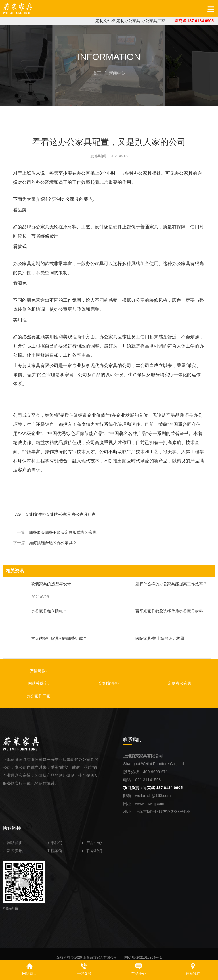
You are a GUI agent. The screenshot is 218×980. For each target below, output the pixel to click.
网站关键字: (38, 683)
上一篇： (55, 532)
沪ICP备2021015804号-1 (143, 958)
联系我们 (92, 851)
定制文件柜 (105, 21)
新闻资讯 (13, 851)
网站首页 (13, 843)
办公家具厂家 (153, 21)
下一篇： (45, 543)
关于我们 (53, 843)
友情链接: (38, 671)
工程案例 (53, 851)
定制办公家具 (128, 21)
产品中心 (92, 843)
